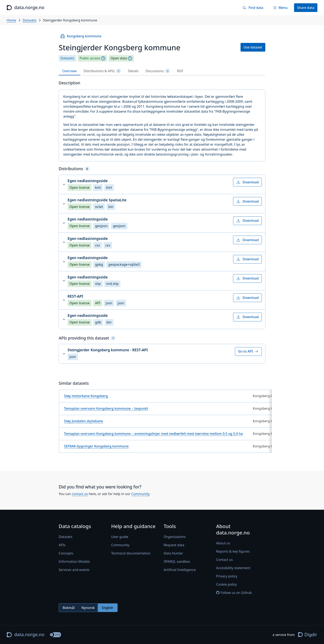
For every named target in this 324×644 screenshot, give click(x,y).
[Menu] (280, 8)
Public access (90, 58)
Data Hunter (173, 553)
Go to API (248, 351)
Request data (174, 545)
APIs (62, 545)
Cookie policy (226, 584)
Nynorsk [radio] (88, 608)
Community (141, 494)
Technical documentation (131, 553)
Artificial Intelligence (180, 570)
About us (223, 543)
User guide (120, 537)
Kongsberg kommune (81, 36)
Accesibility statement (233, 568)
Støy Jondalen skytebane (84, 421)
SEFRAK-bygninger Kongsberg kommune (96, 446)
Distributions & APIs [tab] (102, 71)
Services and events (74, 570)
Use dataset (253, 47)
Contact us (224, 560)
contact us (80, 494)
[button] (162, 184)
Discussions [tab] (158, 71)
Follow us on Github (234, 593)
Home (11, 20)
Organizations (175, 537)
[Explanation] (103, 58)
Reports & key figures (233, 551)
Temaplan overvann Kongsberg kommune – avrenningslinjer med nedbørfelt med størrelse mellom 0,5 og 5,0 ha (154, 434)
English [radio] (108, 608)
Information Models (74, 561)
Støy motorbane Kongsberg (86, 396)
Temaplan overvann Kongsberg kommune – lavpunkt (106, 408)
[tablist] (162, 71)
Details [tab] (133, 71)
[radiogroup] (88, 608)
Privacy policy (227, 576)
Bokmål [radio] (69, 608)
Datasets (30, 20)
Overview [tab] (69, 71)
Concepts (66, 553)
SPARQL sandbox (177, 561)
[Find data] (253, 8)
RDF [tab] (180, 71)
